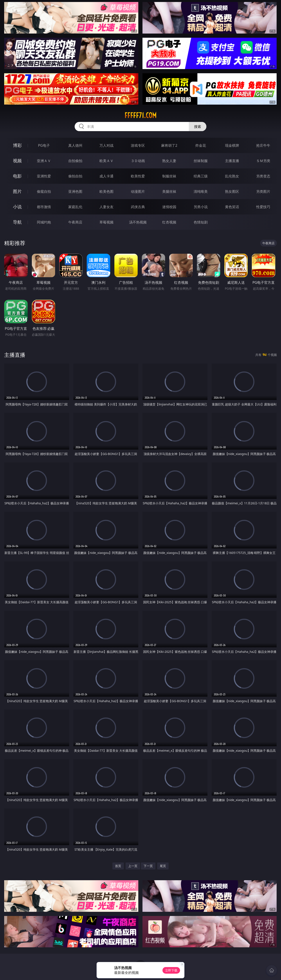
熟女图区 (232, 191)
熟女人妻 (169, 161)
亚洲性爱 (44, 176)
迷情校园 (169, 207)
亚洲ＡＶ (44, 161)
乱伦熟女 (232, 176)
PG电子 (44, 145)
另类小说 (201, 207)
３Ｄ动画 (138, 161)
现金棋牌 (232, 145)
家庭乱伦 (75, 207)
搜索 (198, 127)
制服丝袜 (169, 176)
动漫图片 (138, 191)
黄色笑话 (232, 207)
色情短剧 (201, 222)
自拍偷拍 (75, 161)
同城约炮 (44, 222)
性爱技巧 (263, 207)
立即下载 (171, 970)
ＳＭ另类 (263, 161)
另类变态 (263, 176)
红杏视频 (169, 222)
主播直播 (232, 161)
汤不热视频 (138, 222)
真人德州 (75, 145)
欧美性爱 (138, 176)
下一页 (148, 866)
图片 (17, 191)
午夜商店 (75, 222)
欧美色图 (106, 191)
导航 (17, 222)
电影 (17, 176)
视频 (17, 161)
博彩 (17, 145)
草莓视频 (106, 222)
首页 (118, 866)
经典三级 (201, 176)
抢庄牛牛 (263, 145)
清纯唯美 (201, 191)
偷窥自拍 (44, 191)
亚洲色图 (75, 191)
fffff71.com (140, 115)
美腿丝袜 (169, 191)
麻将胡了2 (169, 145)
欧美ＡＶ (106, 161)
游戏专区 (138, 145)
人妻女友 (106, 207)
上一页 (133, 866)
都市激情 (44, 207)
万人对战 (106, 145)
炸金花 (201, 145)
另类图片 (263, 191)
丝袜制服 (201, 161)
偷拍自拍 (75, 176)
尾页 (163, 866)
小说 (17, 207)
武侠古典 (138, 207)
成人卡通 (106, 176)
